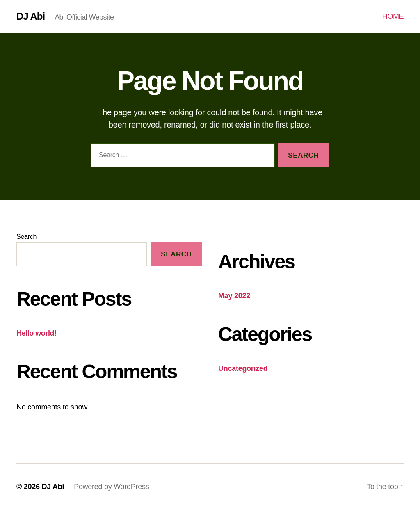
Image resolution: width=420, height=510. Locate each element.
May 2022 (234, 296)
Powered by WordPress (111, 487)
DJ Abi (31, 16)
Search (26, 237)
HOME (393, 16)
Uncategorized (243, 368)
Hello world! (37, 333)
